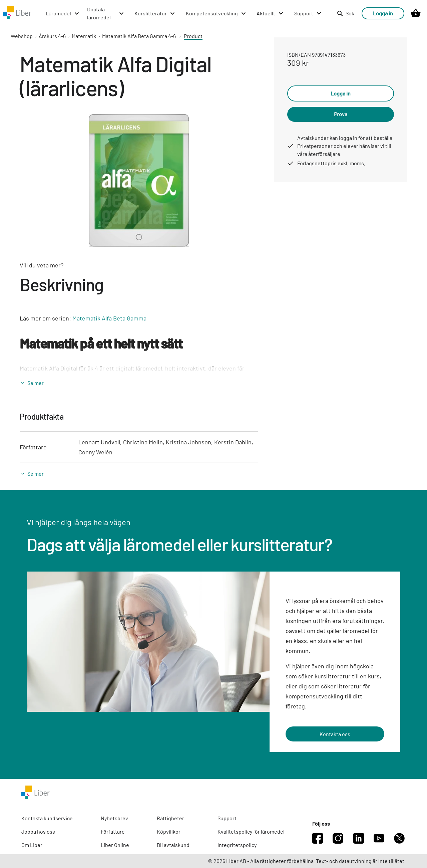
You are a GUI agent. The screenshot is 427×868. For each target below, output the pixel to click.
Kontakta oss (335, 734)
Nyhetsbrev (114, 818)
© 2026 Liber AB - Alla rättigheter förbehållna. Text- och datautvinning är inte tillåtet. (307, 861)
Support (227, 818)
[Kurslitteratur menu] (142, 13)
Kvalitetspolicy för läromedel (251, 832)
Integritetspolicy (237, 845)
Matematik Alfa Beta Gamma (109, 318)
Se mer (36, 383)
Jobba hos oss (38, 832)
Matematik (84, 36)
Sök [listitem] (346, 13)
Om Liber (32, 845)
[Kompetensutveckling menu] (203, 13)
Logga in (383, 13)
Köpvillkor (169, 832)
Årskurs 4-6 (52, 36)
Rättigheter (170, 818)
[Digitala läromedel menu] (86, 13)
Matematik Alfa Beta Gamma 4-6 (139, 36)
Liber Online (115, 845)
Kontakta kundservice (47, 818)
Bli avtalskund (173, 845)
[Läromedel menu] (36, 13)
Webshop (22, 36)
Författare (113, 832)
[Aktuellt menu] (257, 13)
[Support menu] (295, 13)
